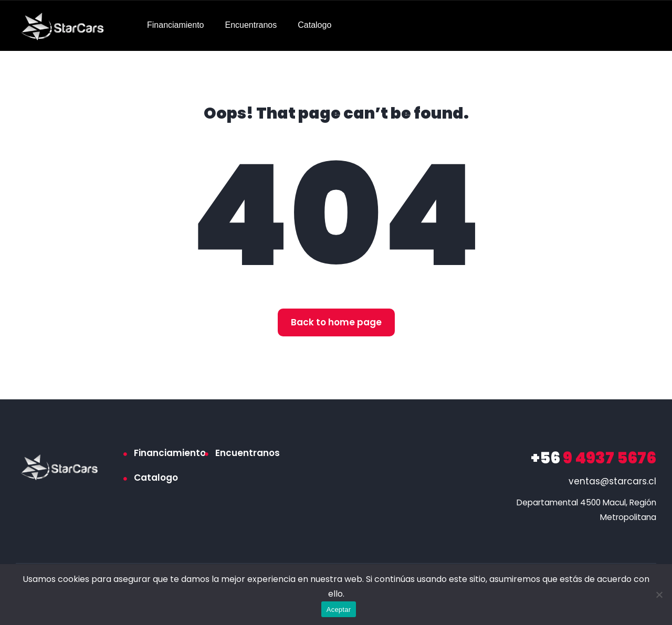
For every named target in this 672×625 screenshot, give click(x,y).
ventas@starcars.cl (612, 481)
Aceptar (339, 610)
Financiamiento (176, 25)
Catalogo (314, 25)
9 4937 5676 (594, 458)
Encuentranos (251, 25)
